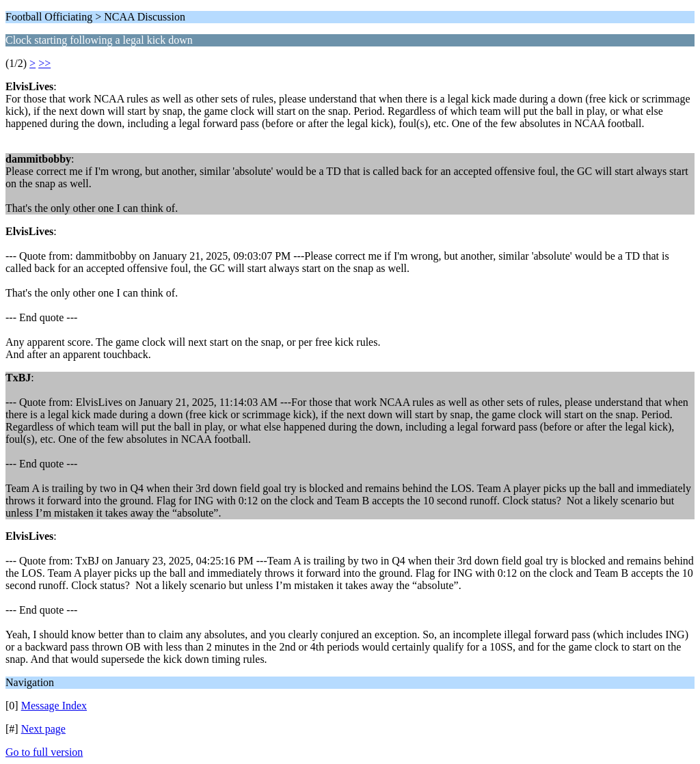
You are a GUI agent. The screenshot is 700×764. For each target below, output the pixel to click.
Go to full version (44, 752)
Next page (43, 729)
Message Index (54, 706)
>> (44, 63)
